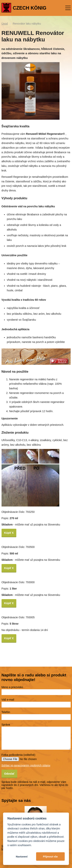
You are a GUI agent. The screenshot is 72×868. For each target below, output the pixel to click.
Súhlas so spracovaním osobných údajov (26, 765)
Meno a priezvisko (12, 687)
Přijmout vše (50, 856)
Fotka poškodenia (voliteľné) (18, 755)
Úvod (5, 24)
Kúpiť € (9, 533)
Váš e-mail (8, 700)
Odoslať (9, 774)
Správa (6, 725)
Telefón (6, 712)
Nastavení (22, 856)
